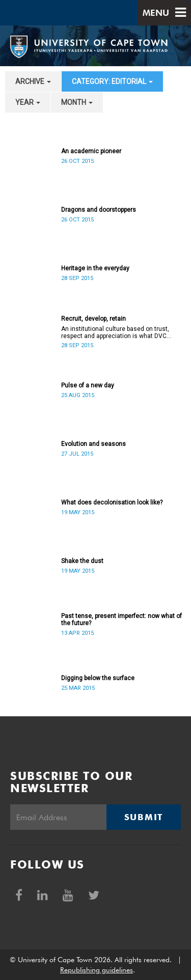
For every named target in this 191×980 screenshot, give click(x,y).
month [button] (77, 102)
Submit (144, 817)
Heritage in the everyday (95, 268)
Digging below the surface (98, 678)
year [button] (28, 102)
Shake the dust (82, 561)
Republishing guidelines (97, 970)
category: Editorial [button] (112, 81)
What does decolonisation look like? (112, 502)
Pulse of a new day (88, 385)
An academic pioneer (91, 151)
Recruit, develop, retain (93, 319)
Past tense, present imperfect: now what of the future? (121, 620)
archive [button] (33, 81)
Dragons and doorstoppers (99, 210)
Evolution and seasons (93, 444)
